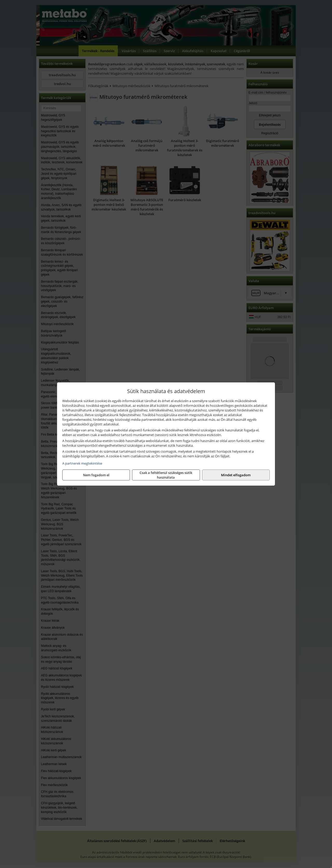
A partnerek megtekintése (82, 463)
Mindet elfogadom (236, 475)
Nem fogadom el (96, 475)
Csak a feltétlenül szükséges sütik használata (166, 475)
